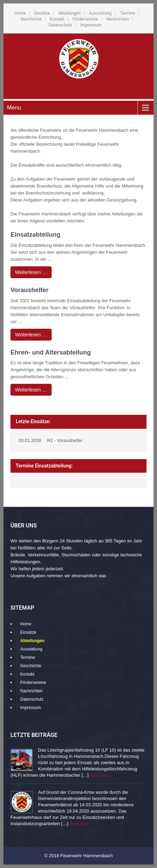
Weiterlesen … (31, 272)
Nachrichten (118, 19)
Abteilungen (69, 13)
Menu (14, 108)
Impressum (91, 25)
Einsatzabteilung (35, 235)
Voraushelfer (29, 290)
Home (20, 13)
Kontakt (57, 19)
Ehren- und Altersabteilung (51, 352)
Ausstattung (100, 13)
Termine (128, 13)
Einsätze (42, 13)
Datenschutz (60, 25)
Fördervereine (85, 19)
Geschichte (31, 19)
